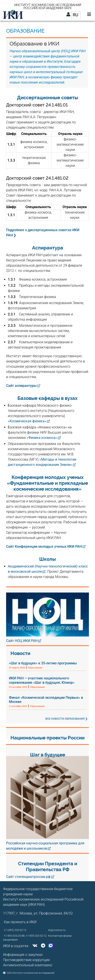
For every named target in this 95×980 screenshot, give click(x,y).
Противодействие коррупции (26, 960)
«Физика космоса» (42, 438)
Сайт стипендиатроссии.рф (28, 877)
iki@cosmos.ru (57, 930)
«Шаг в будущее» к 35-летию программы (43, 663)
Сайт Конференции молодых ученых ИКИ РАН (44, 546)
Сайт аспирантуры (21, 386)
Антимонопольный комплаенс (28, 965)
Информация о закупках (23, 955)
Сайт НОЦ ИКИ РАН (22, 641)
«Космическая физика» (27, 421)
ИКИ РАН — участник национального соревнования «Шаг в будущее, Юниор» (42, 680)
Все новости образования (65, 719)
